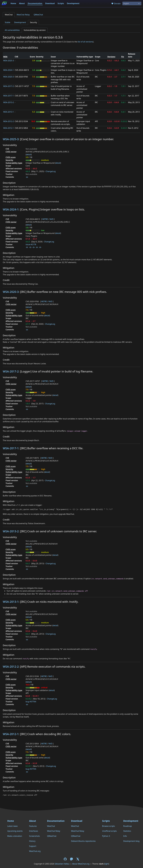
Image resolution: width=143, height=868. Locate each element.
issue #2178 (31, 244)
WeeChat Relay (23, 15)
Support (33, 846)
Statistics (127, 831)
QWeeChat (38, 15)
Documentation (35, 3)
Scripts (61, 3)
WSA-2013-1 (9, 112)
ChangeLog (51, 171)
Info (125, 836)
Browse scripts (108, 826)
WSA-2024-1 (9, 70)
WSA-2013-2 (9, 102)
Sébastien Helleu (62, 864)
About (22, 3)
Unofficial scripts (109, 831)
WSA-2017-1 (9, 96)
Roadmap (127, 826)
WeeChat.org (35, 851)
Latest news (12, 826)
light (107, 864)
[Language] (132, 3)
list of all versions (85, 42)
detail (29, 154)
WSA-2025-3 (9, 61)
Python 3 (106, 836)
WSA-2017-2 (9, 86)
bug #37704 (31, 769)
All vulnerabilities (12, 30)
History (32, 841)
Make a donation (15, 836)
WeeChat (9, 15)
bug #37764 (31, 702)
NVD (51, 219)
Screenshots (34, 836)
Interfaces (34, 831)
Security (33, 22)
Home (13, 3)
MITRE (45, 219)
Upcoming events (15, 831)
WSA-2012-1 (9, 128)
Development (73, 3)
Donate (116, 4)
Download (50, 3)
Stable (8, 22)
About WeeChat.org (81, 864)
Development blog (131, 841)
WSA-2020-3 (9, 77)
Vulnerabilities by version (35, 30)
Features (33, 826)
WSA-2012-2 (9, 121)
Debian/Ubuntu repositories (83, 841)
